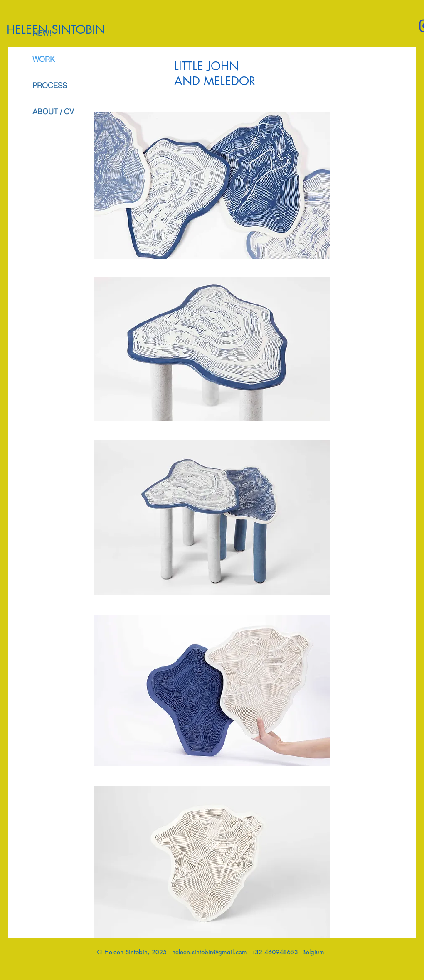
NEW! (42, 33)
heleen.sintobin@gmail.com (210, 952)
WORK (44, 59)
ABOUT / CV (53, 111)
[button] (212, 862)
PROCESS (50, 85)
